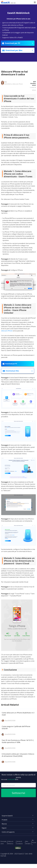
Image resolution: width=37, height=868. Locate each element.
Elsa (6, 82)
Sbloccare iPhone (18, 84)
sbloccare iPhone (7, 331)
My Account (34, 842)
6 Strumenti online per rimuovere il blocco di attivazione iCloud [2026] (18, 755)
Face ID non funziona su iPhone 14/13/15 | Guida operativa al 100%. (18, 741)
